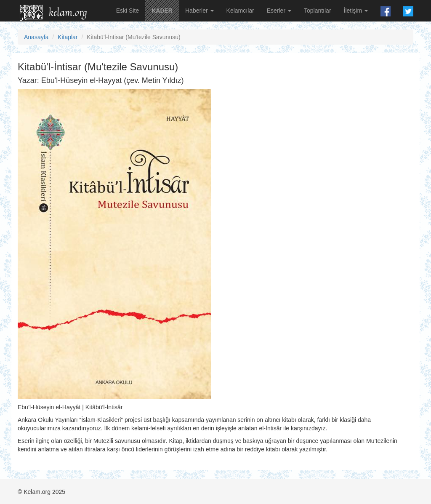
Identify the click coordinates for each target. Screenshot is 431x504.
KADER (162, 11)
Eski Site (128, 11)
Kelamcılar (240, 11)
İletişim (356, 11)
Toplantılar (318, 11)
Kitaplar (68, 37)
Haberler (200, 11)
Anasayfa (36, 37)
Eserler (279, 11)
